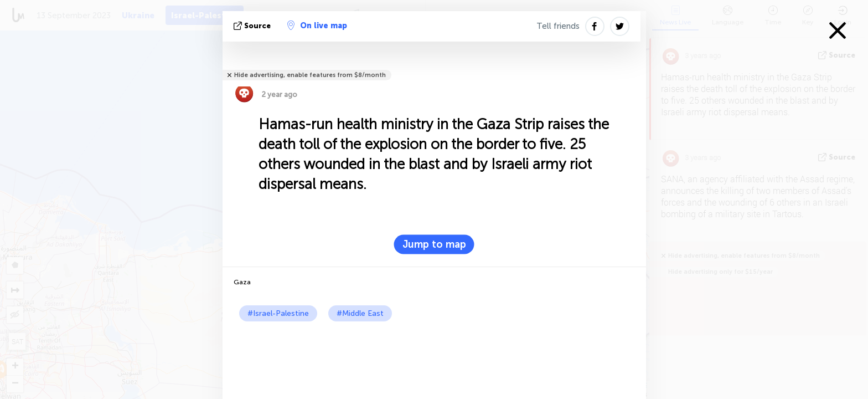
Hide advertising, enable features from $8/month (310, 75)
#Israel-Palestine (278, 313)
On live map (317, 25)
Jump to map (434, 244)
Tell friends (558, 26)
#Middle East (360, 313)
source (253, 26)
